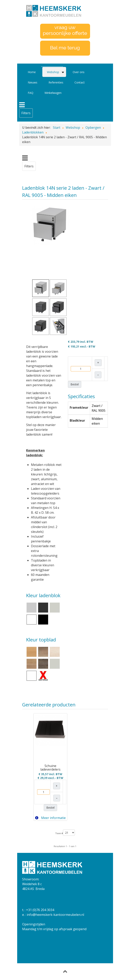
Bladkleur (77, 420)
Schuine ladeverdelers (50, 768)
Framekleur (79, 408)
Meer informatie (50, 818)
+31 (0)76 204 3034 (40, 910)
